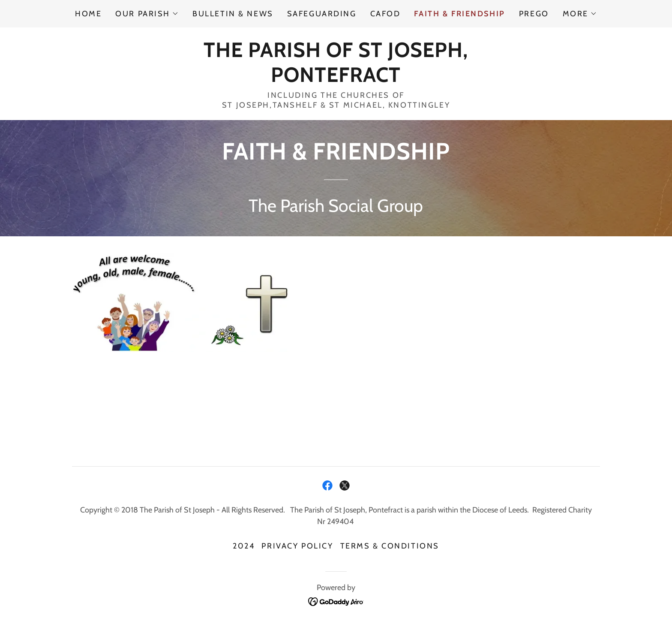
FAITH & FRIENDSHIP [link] (459, 14)
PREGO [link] (534, 14)
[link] (336, 79)
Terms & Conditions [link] (390, 546)
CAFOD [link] (385, 14)
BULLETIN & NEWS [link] (233, 14)
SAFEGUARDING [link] (322, 14)
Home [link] (88, 14)
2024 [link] (244, 546)
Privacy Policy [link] (297, 546)
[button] (147, 14)
